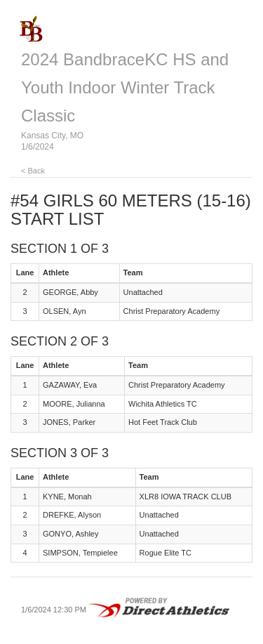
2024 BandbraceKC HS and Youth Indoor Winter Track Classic (125, 87)
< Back (33, 171)
